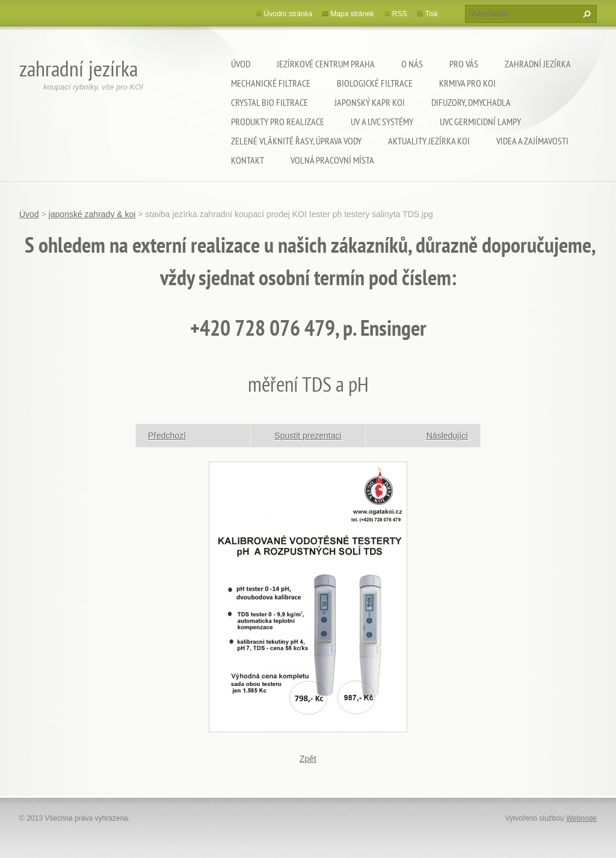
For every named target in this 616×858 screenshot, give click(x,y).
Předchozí (167, 436)
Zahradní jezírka (538, 64)
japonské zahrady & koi (92, 214)
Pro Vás (464, 64)
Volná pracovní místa (332, 160)
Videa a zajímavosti (532, 141)
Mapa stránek (352, 14)
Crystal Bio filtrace (269, 102)
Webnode (581, 818)
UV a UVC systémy (382, 122)
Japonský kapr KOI (370, 102)
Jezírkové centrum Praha (326, 64)
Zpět (308, 759)
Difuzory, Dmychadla (471, 102)
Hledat (585, 14)
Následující (447, 436)
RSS (400, 14)
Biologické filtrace (375, 83)
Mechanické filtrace (271, 83)
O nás (412, 64)
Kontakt (248, 160)
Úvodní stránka (288, 14)
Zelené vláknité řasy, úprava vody (296, 141)
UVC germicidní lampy (480, 122)
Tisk (431, 14)
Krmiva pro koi (467, 83)
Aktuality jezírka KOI (429, 141)
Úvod (241, 64)
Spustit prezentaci (308, 436)
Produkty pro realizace (278, 122)
